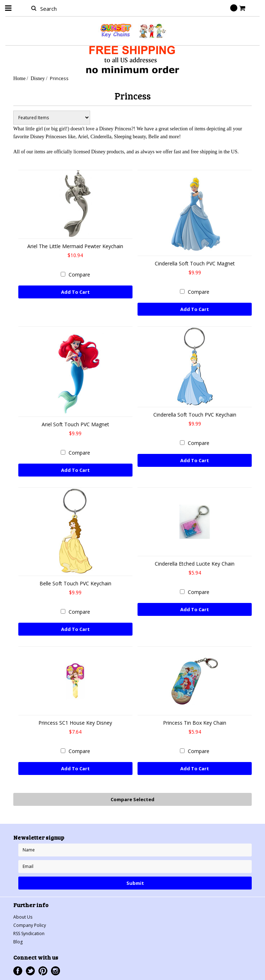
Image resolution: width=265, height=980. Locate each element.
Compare (79, 275)
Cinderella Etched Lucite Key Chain (195, 564)
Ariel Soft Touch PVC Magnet (75, 424)
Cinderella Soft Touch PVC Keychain (195, 415)
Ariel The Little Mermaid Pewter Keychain (75, 246)
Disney (38, 78)
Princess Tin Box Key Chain (195, 723)
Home (19, 78)
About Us (23, 917)
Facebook (18, 971)
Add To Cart (75, 292)
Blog (18, 942)
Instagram (55, 971)
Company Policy (30, 925)
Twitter (30, 971)
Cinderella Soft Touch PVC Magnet (195, 263)
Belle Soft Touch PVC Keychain (75, 583)
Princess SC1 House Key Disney (75, 723)
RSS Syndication (29, 933)
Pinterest (43, 971)
